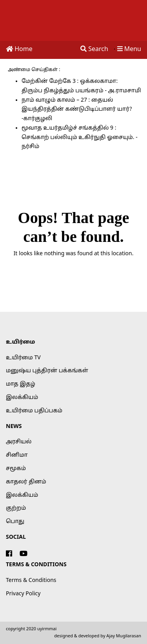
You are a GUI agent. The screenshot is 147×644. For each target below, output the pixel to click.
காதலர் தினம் (26, 482)
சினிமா (17, 455)
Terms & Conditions (31, 581)
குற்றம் (16, 508)
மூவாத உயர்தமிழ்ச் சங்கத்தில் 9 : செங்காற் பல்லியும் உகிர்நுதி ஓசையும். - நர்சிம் (80, 138)
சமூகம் (16, 469)
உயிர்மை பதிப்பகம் (34, 411)
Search (94, 49)
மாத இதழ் (21, 384)
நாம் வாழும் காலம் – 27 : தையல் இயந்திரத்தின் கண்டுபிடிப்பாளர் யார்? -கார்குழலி (77, 110)
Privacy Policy (23, 594)
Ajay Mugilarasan (124, 636)
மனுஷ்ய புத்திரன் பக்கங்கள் (47, 371)
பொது (15, 522)
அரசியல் (19, 442)
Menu (129, 49)
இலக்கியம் (22, 398)
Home (19, 49)
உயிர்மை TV (23, 358)
